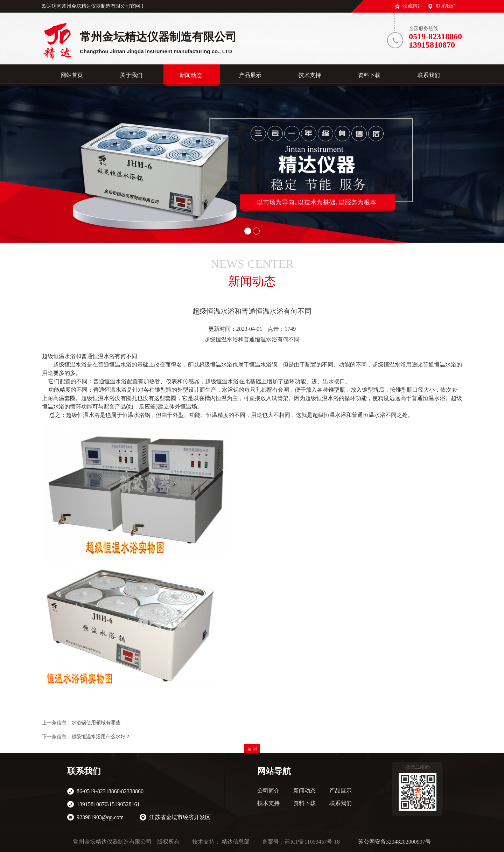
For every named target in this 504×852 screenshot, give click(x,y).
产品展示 (341, 791)
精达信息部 (236, 842)
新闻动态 (304, 791)
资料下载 (304, 803)
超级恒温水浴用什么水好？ (101, 737)
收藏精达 (412, 6)
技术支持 (268, 803)
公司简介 (268, 791)
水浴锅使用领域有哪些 (96, 723)
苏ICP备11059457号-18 (312, 842)
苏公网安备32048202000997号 (394, 842)
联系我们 (446, 6)
